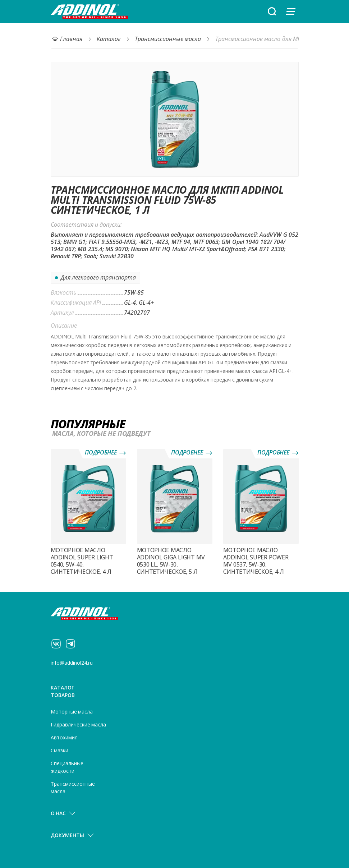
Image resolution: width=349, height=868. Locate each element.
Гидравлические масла (79, 725)
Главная (67, 39)
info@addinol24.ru (72, 663)
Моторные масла (72, 712)
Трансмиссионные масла (168, 39)
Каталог (109, 39)
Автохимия (64, 738)
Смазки (59, 751)
